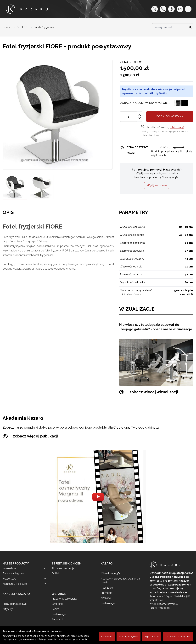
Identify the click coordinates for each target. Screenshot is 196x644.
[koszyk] (155, 9)
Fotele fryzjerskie (44, 27)
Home (7, 27)
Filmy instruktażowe (15, 604)
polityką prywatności (59, 636)
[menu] (188, 9)
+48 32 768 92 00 (160, 608)
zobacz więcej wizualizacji (149, 392)
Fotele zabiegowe (13, 573)
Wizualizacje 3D (110, 573)
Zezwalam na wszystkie (178, 637)
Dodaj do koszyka (170, 116)
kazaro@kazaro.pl (168, 604)
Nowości (106, 598)
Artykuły (8, 609)
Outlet (55, 573)
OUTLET (22, 27)
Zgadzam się (152, 637)
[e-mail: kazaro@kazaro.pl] (171, 9)
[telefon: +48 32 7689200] (163, 9)
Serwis (56, 609)
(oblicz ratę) (177, 127)
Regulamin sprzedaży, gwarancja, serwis (120, 581)
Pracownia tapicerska (64, 599)
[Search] (189, 27)
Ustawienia (107, 637)
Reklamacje (59, 614)
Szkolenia (57, 604)
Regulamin (58, 619)
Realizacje (107, 588)
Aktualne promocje (63, 568)
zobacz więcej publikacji (30, 436)
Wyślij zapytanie (157, 185)
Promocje (106, 593)
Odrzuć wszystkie (129, 637)
